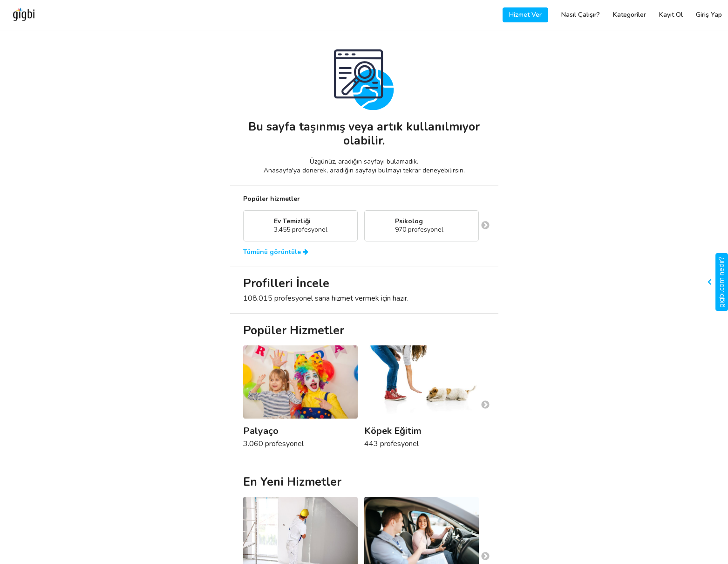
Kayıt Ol (671, 15)
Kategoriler (629, 15)
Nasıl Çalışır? (581, 15)
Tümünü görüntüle (276, 252)
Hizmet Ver (525, 15)
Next (485, 226)
